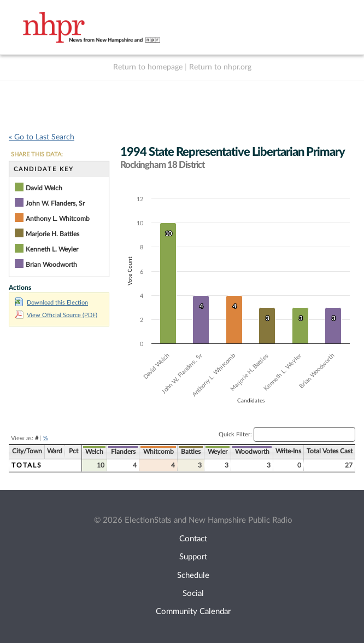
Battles (191, 452)
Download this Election (51, 303)
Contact (193, 539)
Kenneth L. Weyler (52, 249)
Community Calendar (193, 612)
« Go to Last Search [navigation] (42, 137)
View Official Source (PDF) (56, 315)
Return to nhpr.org (220, 67)
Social (193, 594)
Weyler (218, 452)
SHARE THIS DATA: (37, 154)
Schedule (193, 575)
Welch (94, 452)
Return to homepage (148, 67)
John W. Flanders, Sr (55, 203)
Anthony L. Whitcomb (58, 219)
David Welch (44, 188)
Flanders (123, 452)
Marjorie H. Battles (52, 234)
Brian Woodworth (51, 265)
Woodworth (252, 452)
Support (193, 557)
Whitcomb (158, 452)
